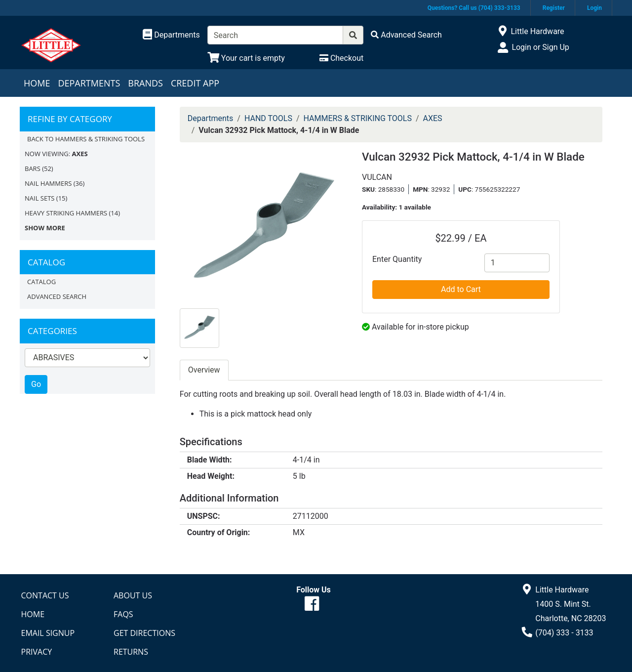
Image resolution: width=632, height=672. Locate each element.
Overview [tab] (204, 370)
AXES (433, 118)
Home (37, 83)
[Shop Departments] (171, 35)
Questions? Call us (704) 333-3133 (474, 8)
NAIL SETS (39, 198)
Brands (145, 83)
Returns (131, 652)
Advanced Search (57, 296)
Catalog (41, 282)
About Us (133, 595)
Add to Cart (461, 289)
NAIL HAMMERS (48, 183)
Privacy (37, 652)
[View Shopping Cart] (246, 58)
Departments (89, 83)
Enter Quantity (397, 259)
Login (594, 8)
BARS (33, 168)
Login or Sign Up (540, 47)
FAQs (123, 614)
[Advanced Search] (406, 35)
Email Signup (48, 633)
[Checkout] (341, 58)
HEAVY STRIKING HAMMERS (66, 213)
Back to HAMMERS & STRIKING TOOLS (86, 139)
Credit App (195, 83)
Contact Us (45, 595)
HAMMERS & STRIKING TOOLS (358, 118)
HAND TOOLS (268, 118)
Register (554, 8)
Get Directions (144, 633)
